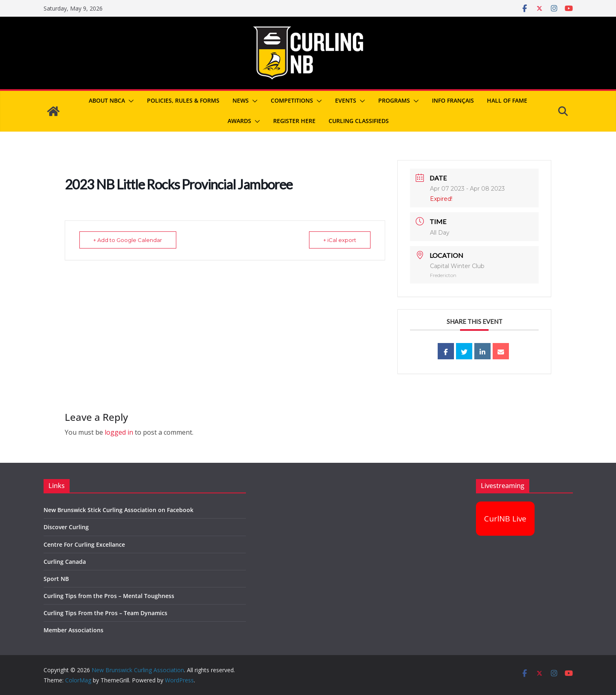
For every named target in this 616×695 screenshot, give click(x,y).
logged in (119, 432)
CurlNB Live (505, 519)
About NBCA (107, 100)
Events (346, 100)
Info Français (453, 100)
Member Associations (73, 630)
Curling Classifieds (359, 121)
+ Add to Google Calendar (128, 240)
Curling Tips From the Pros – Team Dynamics (105, 613)
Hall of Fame (507, 100)
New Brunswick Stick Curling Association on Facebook (118, 510)
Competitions (292, 100)
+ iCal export (340, 240)
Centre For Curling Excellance (84, 544)
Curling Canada (65, 562)
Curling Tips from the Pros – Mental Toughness (109, 596)
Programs (394, 100)
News (241, 100)
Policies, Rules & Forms (183, 100)
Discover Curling (66, 527)
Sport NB (56, 579)
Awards (239, 121)
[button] (129, 101)
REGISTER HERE (294, 121)
